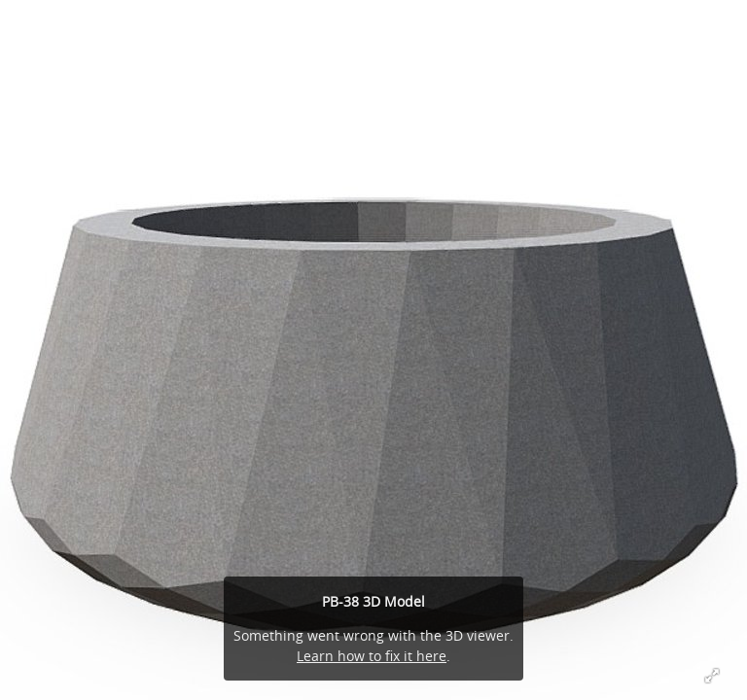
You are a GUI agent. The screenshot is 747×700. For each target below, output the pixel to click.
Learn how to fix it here (372, 656)
